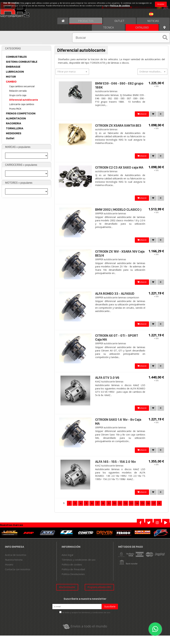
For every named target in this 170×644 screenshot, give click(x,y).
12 (126, 506)
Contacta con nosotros (18, 573)
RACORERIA (14, 123)
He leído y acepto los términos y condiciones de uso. (86, 616)
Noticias (153, 21)
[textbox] (72, 72)
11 (120, 506)
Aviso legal (67, 558)
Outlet (10, 138)
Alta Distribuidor (67, 590)
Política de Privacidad (73, 573)
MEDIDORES (14, 133)
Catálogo (142, 28)
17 (154, 506)
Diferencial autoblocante (24, 100)
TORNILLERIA (15, 128)
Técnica (108, 28)
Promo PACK (15, 109)
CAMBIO (11, 82)
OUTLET (119, 21)
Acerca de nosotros (16, 558)
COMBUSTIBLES (16, 57)
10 (114, 506)
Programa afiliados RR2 (99, 590)
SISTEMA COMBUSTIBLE (22, 62)
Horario (9, 568)
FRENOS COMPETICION (21, 114)
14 (137, 506)
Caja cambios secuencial (22, 86)
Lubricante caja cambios (22, 104)
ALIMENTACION (16, 119)
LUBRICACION (15, 72)
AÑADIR (141, 114)
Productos (86, 21)
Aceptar (161, 4)
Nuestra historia (14, 563)
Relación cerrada (18, 91)
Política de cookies (72, 568)
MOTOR (11, 77)
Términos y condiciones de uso (79, 563)
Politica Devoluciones (73, 577)
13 (131, 506)
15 (142, 506)
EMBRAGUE (13, 67)
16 (148, 506)
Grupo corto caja (18, 95)
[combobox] (72, 72)
